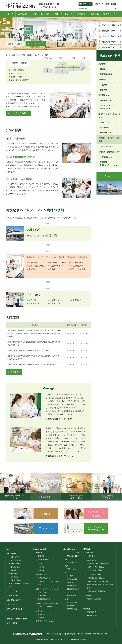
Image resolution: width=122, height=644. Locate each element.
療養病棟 (104, 90)
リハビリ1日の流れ (19, 113)
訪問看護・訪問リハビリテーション (109, 164)
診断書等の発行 (106, 74)
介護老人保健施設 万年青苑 (17, 619)
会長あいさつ (15, 557)
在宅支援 (39, 611)
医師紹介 (104, 69)
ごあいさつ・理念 (73, 553)
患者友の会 (14, 577)
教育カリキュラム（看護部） (98, 581)
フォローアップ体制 (94, 575)
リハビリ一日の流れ (108, 146)
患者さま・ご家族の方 (111, 25)
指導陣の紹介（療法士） (97, 578)
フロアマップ (36, 44)
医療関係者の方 (108, 47)
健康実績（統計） (73, 609)
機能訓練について (107, 132)
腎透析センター (105, 95)
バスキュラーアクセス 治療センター (109, 107)
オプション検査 (72, 579)
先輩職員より (91, 560)
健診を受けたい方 (109, 31)
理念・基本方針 (16, 560)
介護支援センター (107, 157)
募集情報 (90, 553)
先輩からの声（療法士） (97, 567)
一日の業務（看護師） (96, 570)
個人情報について (14, 600)
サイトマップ (12, 591)
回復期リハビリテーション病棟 (109, 139)
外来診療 (102, 64)
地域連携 (81, 14)
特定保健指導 (71, 586)
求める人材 (91, 596)
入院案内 (15, 372)
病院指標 (14, 574)
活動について (105, 122)
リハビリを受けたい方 (111, 36)
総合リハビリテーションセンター (109, 116)
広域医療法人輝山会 (28, 634)
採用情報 (95, 14)
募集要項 (91, 556)
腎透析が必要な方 (109, 42)
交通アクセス (109, 14)
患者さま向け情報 (41, 14)
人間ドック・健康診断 (63, 14)
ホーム (11, 14)
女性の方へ (71, 582)
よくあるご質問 (13, 596)
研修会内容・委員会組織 (97, 591)
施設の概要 (71, 606)
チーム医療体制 (16, 564)
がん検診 (70, 576)
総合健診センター (70, 549)
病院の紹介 (23, 14)
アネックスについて (15, 609)
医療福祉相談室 (92, 615)
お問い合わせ (87, 4)
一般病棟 (104, 85)
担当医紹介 (104, 127)
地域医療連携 (91, 612)
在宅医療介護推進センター (109, 152)
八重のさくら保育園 (94, 599)
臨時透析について (107, 100)
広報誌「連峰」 (16, 580)
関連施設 (14, 570)
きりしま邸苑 (12, 623)
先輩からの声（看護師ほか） (98, 564)
